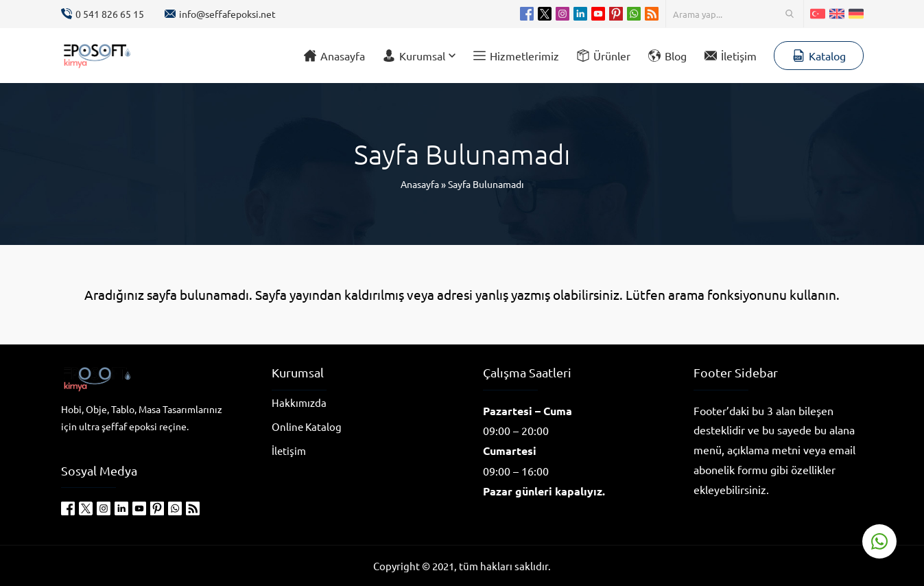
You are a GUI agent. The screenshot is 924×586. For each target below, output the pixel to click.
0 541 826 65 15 (110, 14)
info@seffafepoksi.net (227, 14)
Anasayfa (420, 184)
